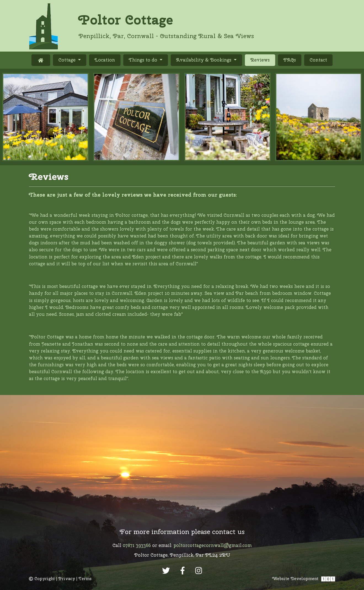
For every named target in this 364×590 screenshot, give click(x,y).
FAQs (290, 60)
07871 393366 (137, 545)
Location (105, 60)
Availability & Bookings (204, 60)
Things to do (144, 60)
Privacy (67, 579)
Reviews (263, 60)
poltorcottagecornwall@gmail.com (213, 545)
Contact (318, 60)
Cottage (68, 60)
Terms (85, 579)
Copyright (42, 579)
